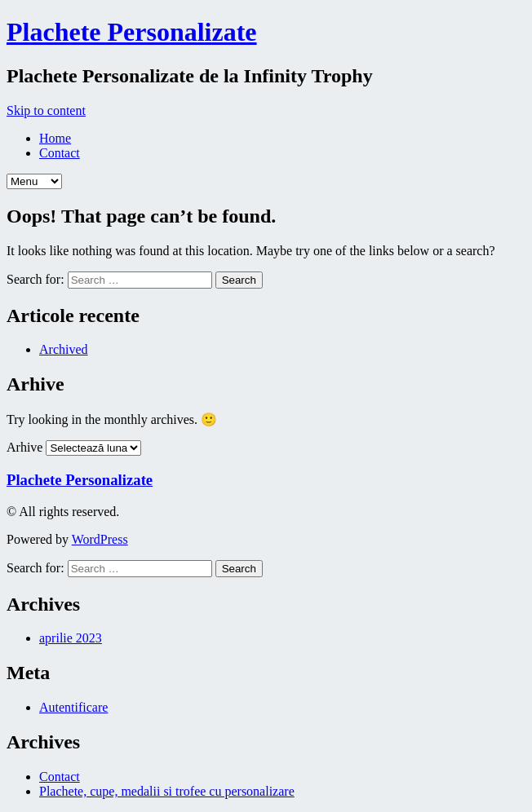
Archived (64, 349)
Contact (60, 153)
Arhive (24, 447)
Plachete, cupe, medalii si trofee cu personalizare (167, 791)
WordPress (100, 539)
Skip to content (46, 110)
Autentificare (73, 707)
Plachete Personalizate (132, 32)
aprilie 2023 (71, 638)
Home (55, 138)
